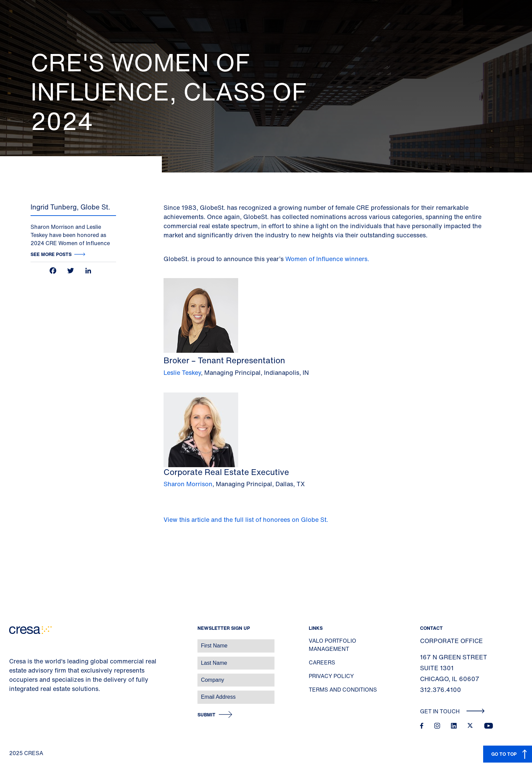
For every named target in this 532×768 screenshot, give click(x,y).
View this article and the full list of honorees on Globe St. (246, 519)
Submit (206, 715)
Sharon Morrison (188, 484)
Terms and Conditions (343, 690)
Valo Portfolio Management (332, 645)
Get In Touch (452, 711)
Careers (322, 662)
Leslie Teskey (182, 372)
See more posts (51, 254)
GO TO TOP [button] (504, 754)
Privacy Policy (331, 676)
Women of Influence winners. (328, 259)
